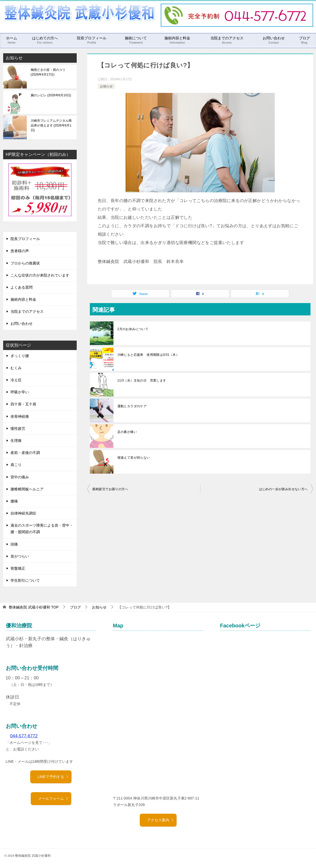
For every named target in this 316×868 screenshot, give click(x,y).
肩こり (16, 465)
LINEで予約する (53, 777)
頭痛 (14, 544)
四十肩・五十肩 (23, 404)
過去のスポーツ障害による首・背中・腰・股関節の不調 (42, 529)
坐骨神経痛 (20, 416)
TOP (34, 607)
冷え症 (16, 380)
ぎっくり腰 (20, 356)
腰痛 (14, 501)
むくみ (16, 368)
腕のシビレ (51, 95)
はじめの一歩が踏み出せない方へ (283, 489)
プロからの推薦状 (25, 263)
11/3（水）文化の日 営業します (142, 380)
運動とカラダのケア (132, 406)
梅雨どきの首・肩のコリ (48, 72)
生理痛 (16, 441)
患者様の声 (20, 251)
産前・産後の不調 (25, 453)
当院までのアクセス (227, 40)
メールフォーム (53, 798)
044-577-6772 (24, 736)
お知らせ (106, 86)
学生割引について (25, 580)
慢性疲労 (18, 428)
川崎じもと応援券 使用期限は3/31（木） (148, 355)
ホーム (12, 40)
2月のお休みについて (133, 329)
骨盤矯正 (18, 568)
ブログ (304, 40)
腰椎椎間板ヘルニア (27, 489)
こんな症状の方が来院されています (40, 275)
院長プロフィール (92, 40)
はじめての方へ (45, 40)
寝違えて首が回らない (134, 458)
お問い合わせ (274, 40)
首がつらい (20, 556)
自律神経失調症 (23, 513)
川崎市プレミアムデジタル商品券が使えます (51, 125)
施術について (136, 40)
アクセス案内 (160, 820)
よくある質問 (22, 287)
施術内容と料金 (177, 40)
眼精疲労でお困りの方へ (110, 489)
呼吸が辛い (20, 392)
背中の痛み (20, 477)
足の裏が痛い (127, 432)
